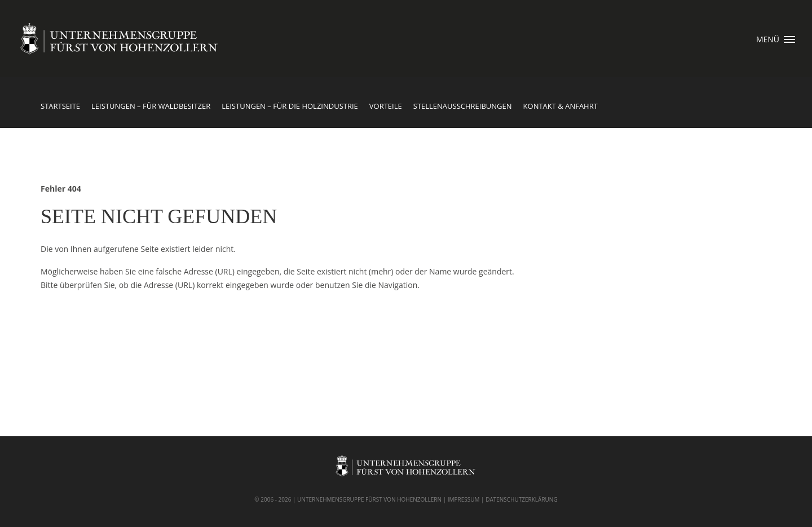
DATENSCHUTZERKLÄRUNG (522, 499)
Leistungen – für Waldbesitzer (151, 106)
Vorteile (386, 106)
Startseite (60, 106)
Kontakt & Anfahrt (561, 106)
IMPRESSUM (464, 499)
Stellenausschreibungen (463, 106)
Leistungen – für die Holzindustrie (290, 106)
